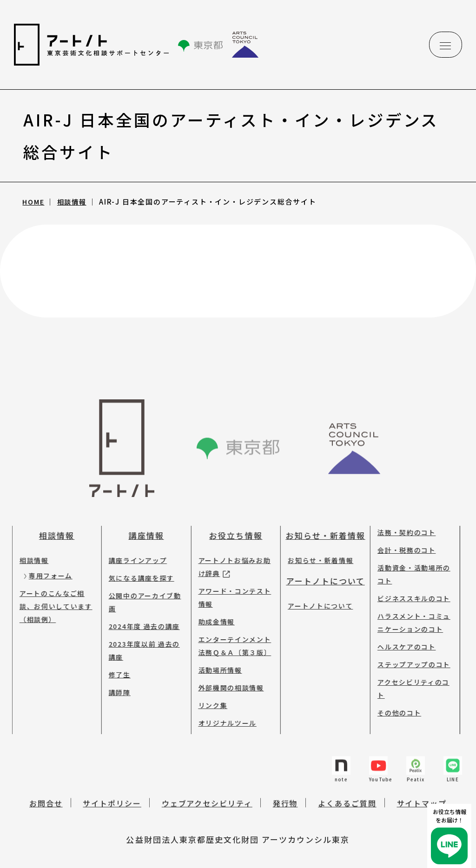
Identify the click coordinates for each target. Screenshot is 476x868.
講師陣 (115, 679)
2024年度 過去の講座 (140, 613)
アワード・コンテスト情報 (230, 584)
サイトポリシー (112, 798)
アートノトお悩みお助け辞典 (230, 554)
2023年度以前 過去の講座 (140, 637)
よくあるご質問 (347, 798)
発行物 (285, 798)
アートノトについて (321, 568)
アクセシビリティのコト (409, 676)
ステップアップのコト (409, 651)
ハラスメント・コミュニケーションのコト (409, 610)
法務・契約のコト (402, 519)
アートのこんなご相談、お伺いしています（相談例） (51, 593)
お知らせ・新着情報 (321, 522)
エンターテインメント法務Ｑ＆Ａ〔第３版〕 (230, 633)
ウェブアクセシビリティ (207, 798)
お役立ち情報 (231, 522)
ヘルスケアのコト (402, 634)
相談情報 (75, 202)
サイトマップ (422, 798)
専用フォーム (46, 563)
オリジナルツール (222, 710)
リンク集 (208, 692)
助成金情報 (212, 609)
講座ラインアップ (133, 547)
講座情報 (142, 522)
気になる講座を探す (137, 565)
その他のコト (395, 700)
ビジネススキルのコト (409, 585)
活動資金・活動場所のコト (409, 561)
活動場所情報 (215, 657)
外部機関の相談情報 (226, 675)
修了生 (115, 662)
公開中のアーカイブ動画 (140, 589)
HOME (35, 202)
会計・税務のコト (402, 537)
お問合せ (46, 798)
